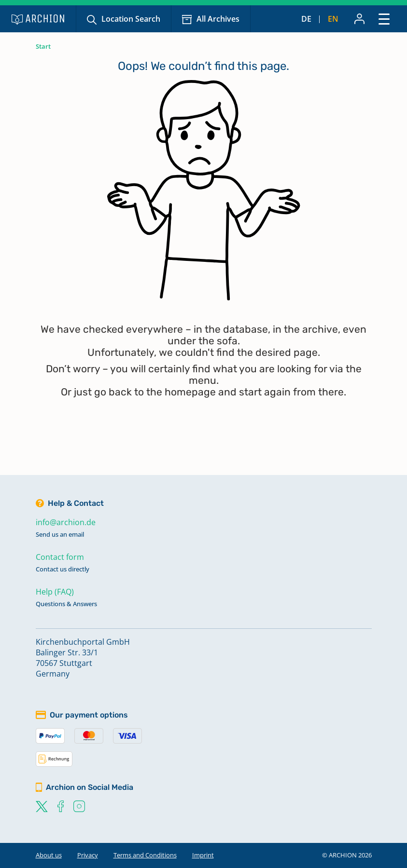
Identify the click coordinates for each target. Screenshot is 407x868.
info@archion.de (66, 522)
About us (49, 855)
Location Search (131, 19)
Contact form (60, 557)
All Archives (218, 19)
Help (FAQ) (55, 592)
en (333, 19)
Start (43, 46)
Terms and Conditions (145, 855)
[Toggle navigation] (384, 19)
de (306, 19)
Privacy (88, 855)
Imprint (203, 855)
